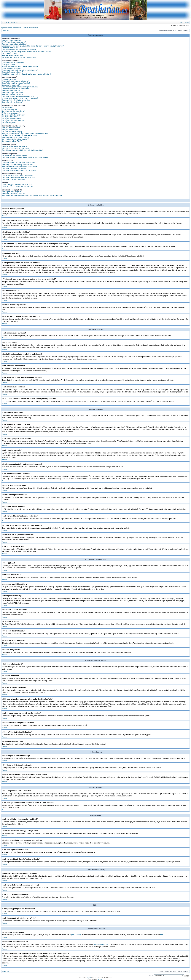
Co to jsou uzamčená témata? (13, 121)
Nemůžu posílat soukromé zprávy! (14, 146)
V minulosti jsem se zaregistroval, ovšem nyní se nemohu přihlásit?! (27, 52)
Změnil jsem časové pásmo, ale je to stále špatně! (20, 66)
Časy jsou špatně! (9, 65)
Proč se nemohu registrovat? (13, 55)
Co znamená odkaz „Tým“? (12, 141)
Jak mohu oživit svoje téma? (12, 102)
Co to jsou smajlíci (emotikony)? (14, 111)
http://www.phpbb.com (102, 944)
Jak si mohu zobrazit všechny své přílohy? (17, 187)
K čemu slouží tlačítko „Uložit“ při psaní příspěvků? (20, 98)
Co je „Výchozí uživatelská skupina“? (15, 139)
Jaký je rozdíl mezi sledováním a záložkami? (18, 176)
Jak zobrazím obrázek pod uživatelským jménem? (20, 70)
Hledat (187, 22)
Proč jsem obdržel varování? (12, 94)
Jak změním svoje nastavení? (13, 63)
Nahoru (4, 216)
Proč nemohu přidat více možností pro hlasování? (20, 87)
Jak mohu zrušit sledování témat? (14, 179)
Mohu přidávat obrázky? (11, 113)
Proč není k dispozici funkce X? (13, 194)
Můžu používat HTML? (10, 109)
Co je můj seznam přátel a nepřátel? (15, 155)
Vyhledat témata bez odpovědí (11, 28)
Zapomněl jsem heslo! (10, 48)
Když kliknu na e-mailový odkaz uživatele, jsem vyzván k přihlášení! (27, 74)
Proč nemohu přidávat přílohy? (13, 93)
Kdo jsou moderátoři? (10, 130)
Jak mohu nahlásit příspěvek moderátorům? (18, 96)
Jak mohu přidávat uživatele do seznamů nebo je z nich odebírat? (26, 157)
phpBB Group (76, 935)
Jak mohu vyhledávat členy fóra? (14, 168)
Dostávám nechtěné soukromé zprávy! (16, 148)
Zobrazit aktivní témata (30, 28)
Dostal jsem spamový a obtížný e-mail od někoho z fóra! (22, 150)
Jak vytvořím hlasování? (11, 85)
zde (162, 935)
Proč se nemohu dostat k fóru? (13, 91)
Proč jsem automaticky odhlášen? (14, 44)
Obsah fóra (6, 31)
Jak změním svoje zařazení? (12, 72)
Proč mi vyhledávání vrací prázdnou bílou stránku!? (21, 166)
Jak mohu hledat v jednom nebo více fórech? (18, 163)
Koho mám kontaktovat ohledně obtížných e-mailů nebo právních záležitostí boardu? (33, 196)
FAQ (182, 22)
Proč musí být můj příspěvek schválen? (16, 100)
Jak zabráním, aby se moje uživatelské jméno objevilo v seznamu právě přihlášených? (33, 46)
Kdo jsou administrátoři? (11, 128)
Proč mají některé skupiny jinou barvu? (16, 137)
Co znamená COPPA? (10, 54)
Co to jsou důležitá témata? (12, 119)
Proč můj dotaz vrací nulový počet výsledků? (18, 165)
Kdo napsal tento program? (12, 192)
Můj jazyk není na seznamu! (12, 68)
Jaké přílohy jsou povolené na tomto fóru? (17, 185)
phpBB (89, 978)
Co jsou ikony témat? (10, 123)
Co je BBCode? (8, 107)
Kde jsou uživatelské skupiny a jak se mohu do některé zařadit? (25, 134)
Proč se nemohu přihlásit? (12, 40)
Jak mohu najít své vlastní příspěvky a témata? (19, 170)
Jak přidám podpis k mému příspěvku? (16, 83)
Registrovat (15, 22)
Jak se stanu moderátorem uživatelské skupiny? (19, 135)
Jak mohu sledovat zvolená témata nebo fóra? (19, 177)
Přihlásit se (6, 22)
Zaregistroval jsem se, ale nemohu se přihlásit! (19, 50)
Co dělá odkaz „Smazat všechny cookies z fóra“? (20, 57)
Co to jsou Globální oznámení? (13, 115)
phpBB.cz (101, 979)
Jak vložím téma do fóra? (11, 79)
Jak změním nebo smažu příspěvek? (15, 81)
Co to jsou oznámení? (10, 117)
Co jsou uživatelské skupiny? (13, 132)
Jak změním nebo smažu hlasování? (15, 89)
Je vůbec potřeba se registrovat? (14, 42)
